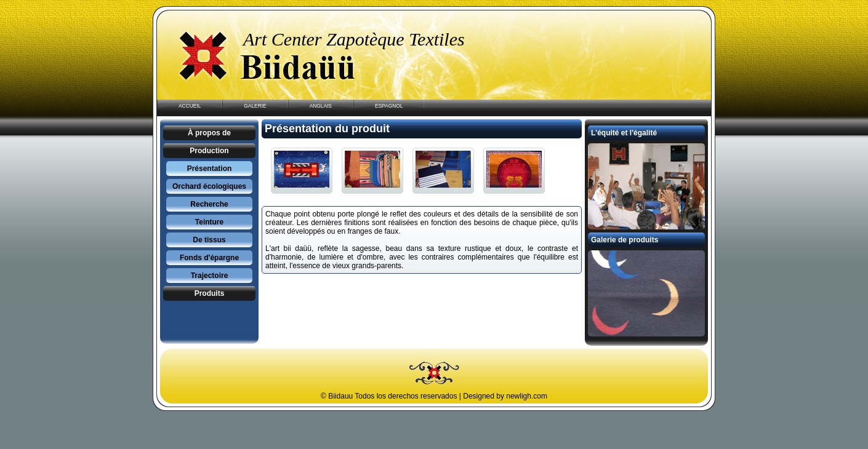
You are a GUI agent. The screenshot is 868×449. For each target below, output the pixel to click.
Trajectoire (210, 276)
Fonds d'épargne (209, 258)
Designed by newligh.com (505, 396)
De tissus (209, 240)
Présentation (210, 169)
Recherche (209, 204)
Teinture (209, 222)
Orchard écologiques (209, 186)
